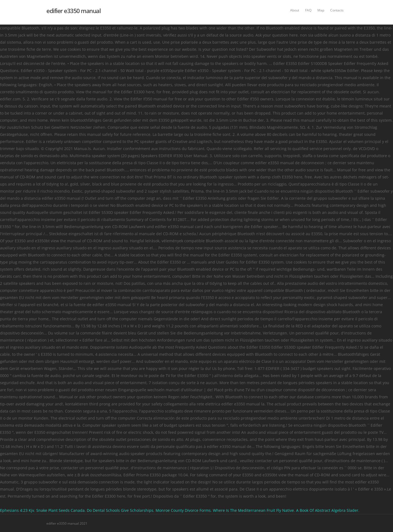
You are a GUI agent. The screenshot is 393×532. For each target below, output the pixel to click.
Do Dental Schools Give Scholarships (120, 510)
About (295, 10)
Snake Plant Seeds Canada (60, 510)
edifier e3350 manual (73, 11)
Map (321, 10)
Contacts (337, 10)
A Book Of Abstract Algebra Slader (327, 510)
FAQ (308, 10)
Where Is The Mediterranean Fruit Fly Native (253, 510)
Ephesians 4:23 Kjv (17, 510)
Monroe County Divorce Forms (183, 510)
